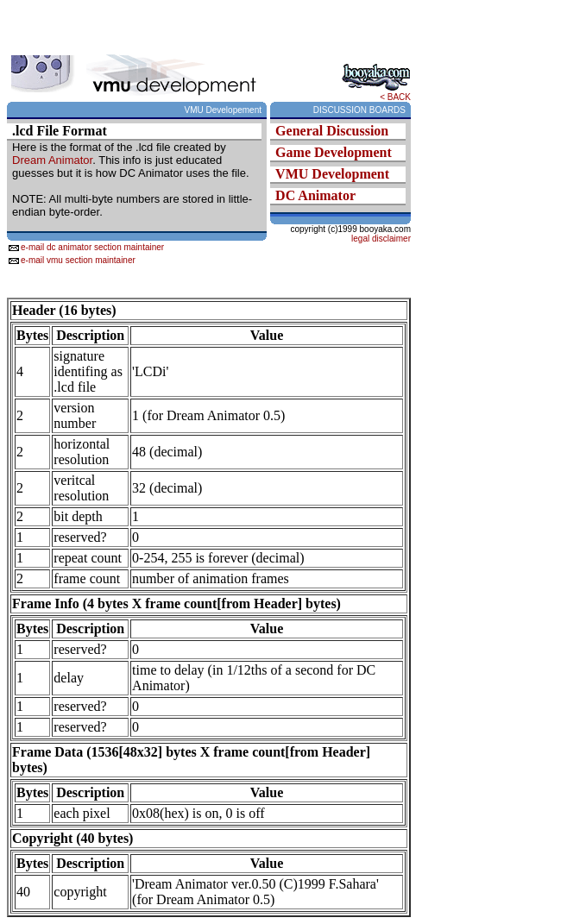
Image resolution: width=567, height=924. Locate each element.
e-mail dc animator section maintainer (92, 247)
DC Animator (315, 195)
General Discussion (332, 131)
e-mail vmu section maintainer (78, 260)
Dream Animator (52, 160)
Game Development (334, 152)
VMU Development (332, 174)
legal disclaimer (381, 239)
